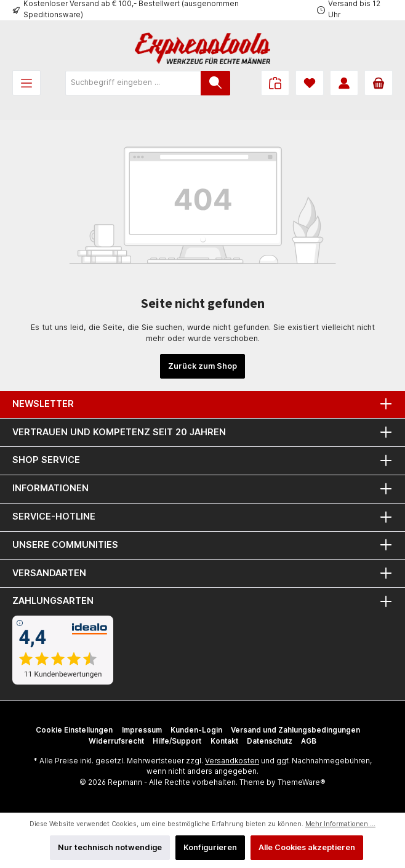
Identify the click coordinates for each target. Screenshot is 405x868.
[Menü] (26, 83)
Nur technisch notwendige (110, 847)
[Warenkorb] (379, 83)
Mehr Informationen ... (340, 824)
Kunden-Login (196, 730)
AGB (309, 741)
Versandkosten (232, 761)
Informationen (50, 488)
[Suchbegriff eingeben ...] (133, 83)
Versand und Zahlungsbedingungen (295, 730)
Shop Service (46, 460)
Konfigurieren (210, 847)
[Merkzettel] (310, 83)
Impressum (142, 730)
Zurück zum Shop (202, 366)
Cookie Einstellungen (74, 730)
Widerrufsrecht (116, 741)
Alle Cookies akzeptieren (307, 847)
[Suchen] (215, 83)
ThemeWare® (302, 782)
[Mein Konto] (344, 83)
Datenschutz (270, 741)
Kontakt (224, 741)
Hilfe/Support (177, 741)
